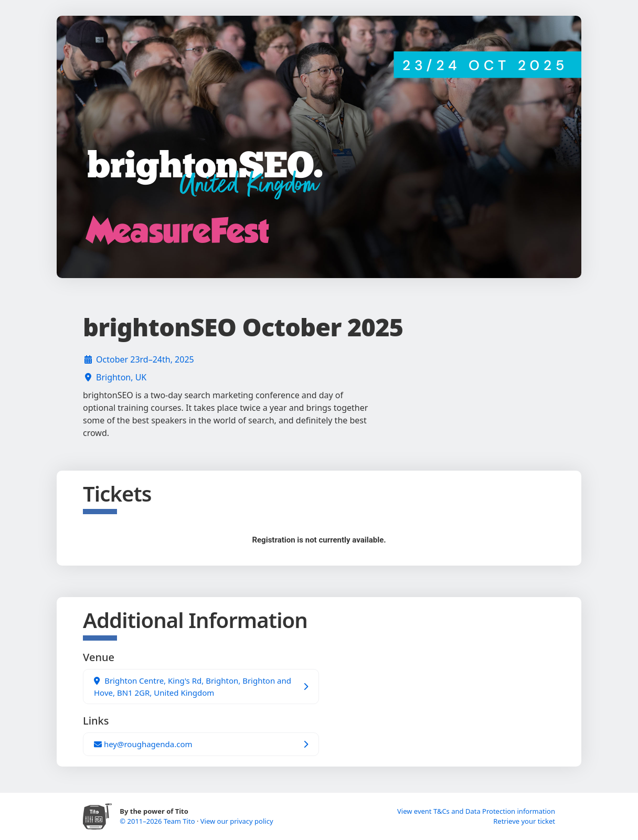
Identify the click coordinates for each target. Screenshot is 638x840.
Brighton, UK (121, 377)
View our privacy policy (237, 821)
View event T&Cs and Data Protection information (476, 811)
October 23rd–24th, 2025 (145, 359)
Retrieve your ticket (524, 821)
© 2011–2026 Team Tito (158, 821)
